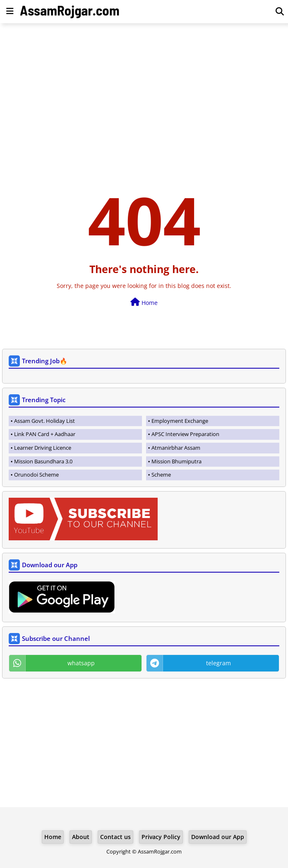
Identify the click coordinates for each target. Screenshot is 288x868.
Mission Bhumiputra (176, 461)
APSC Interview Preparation (185, 434)
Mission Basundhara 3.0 (43, 461)
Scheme (161, 475)
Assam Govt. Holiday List (44, 421)
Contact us (115, 837)
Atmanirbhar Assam (176, 448)
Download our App (218, 837)
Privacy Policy (161, 837)
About (81, 837)
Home (144, 302)
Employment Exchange (180, 421)
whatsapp (81, 663)
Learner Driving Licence (43, 448)
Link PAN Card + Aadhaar (45, 434)
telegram (218, 663)
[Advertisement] (144, 89)
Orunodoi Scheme (36, 475)
